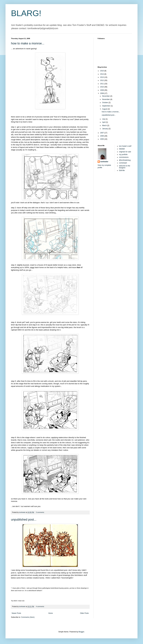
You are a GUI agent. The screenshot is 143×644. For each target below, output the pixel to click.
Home (51, 613)
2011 (102, 84)
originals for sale (125, 152)
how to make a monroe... (28, 43)
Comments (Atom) (28, 617)
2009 (102, 90)
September (106, 106)
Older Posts (84, 613)
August (105, 109)
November (106, 99)
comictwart (123, 163)
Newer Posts (16, 613)
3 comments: (40, 512)
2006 (102, 136)
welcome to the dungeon (125, 167)
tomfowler (104, 162)
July (104, 119)
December (106, 96)
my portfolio (123, 155)
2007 (102, 133)
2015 (102, 71)
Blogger (81, 632)
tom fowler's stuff (125, 146)
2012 (102, 80)
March (105, 126)
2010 (102, 87)
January (105, 129)
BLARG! (26, 13)
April (104, 122)
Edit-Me (122, 170)
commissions (124, 157)
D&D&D (122, 149)
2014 (102, 74)
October (105, 103)
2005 (102, 139)
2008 (102, 93)
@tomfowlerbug (125, 160)
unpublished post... (24, 520)
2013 (102, 77)
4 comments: (40, 606)
